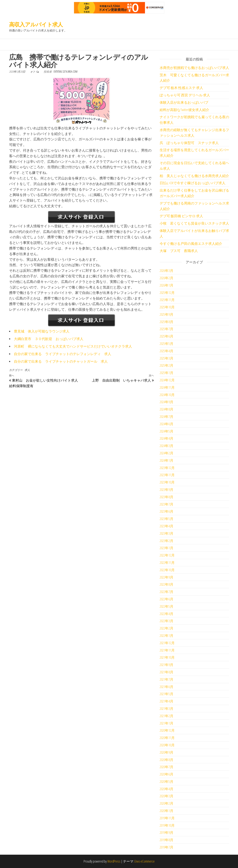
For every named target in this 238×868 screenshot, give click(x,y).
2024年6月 (166, 424)
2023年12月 (167, 468)
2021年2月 (166, 716)
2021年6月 (166, 687)
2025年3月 (166, 358)
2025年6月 (166, 336)
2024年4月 (166, 438)
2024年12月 (167, 380)
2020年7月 (166, 767)
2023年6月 (166, 511)
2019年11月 (167, 818)
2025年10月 (167, 307)
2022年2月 (166, 628)
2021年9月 (166, 665)
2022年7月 (166, 592)
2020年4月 (166, 789)
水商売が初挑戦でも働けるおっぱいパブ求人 (194, 68)
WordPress (114, 861)
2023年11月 (167, 475)
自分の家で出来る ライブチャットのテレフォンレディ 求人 (63, 354)
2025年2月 (166, 365)
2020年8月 (166, 760)
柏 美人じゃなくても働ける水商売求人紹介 (194, 176)
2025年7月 (166, 329)
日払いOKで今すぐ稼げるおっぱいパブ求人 (193, 183)
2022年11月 (167, 563)
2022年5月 (166, 606)
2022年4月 (166, 614)
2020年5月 (166, 781)
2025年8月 (166, 322)
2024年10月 (167, 395)
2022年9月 (166, 577)
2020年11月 (167, 738)
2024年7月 (166, 417)
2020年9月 (166, 752)
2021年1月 (166, 723)
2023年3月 (166, 533)
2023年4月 (166, 526)
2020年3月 (166, 796)
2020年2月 (166, 803)
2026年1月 (166, 285)
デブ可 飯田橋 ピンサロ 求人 (181, 216)
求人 (27, 370)
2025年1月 (166, 373)
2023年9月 (166, 490)
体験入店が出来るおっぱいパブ (184, 102)
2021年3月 (166, 708)
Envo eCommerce (145, 861)
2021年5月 (166, 694)
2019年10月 (167, 825)
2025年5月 (166, 344)
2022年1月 (166, 636)
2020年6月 (166, 774)
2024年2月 (166, 453)
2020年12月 (167, 730)
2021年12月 (167, 643)
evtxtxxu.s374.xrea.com (66, 72)
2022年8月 (166, 584)
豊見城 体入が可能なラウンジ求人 (42, 331)
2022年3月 (166, 621)
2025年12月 (167, 293)
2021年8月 (166, 672)
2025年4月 (166, 351)
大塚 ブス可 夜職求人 (179, 251)
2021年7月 (166, 679)
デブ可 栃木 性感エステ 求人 (181, 88)
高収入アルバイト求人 (36, 24)
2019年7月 (166, 847)
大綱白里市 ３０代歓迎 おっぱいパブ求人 (49, 339)
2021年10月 (167, 657)
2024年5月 (166, 431)
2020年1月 (166, 811)
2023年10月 (167, 482)
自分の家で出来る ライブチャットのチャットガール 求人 (61, 361)
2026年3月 (166, 271)
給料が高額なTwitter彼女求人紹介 (184, 110)
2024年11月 (167, 387)
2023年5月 (166, 519)
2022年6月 (166, 599)
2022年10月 (167, 570)
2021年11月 (167, 650)
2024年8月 (166, 409)
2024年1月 (166, 460)
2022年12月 (167, 555)
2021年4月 (166, 701)
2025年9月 (166, 314)
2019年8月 (166, 840)
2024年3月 (166, 446)
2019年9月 (166, 832)
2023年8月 (166, 497)
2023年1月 (166, 548)
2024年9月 (166, 402)
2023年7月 (166, 504)
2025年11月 (167, 300)
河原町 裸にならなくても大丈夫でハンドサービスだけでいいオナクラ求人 (73, 346)
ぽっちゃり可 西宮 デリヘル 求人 (185, 95)
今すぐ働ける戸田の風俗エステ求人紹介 (191, 244)
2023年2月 (166, 541)
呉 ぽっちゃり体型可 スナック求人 (189, 143)
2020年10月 (167, 745)
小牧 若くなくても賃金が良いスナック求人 (194, 223)
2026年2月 (166, 278)
